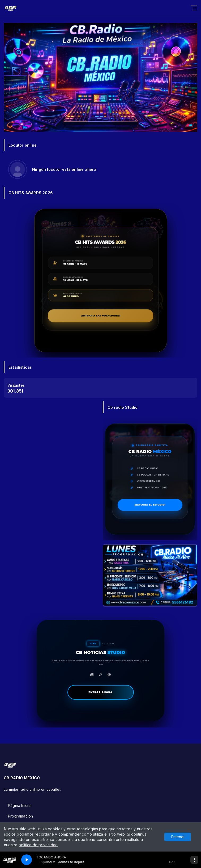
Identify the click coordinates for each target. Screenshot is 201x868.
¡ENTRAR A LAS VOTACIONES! (117, 316)
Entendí (178, 837)
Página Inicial (20, 805)
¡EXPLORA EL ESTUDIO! (159, 506)
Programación (21, 816)
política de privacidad (38, 845)
